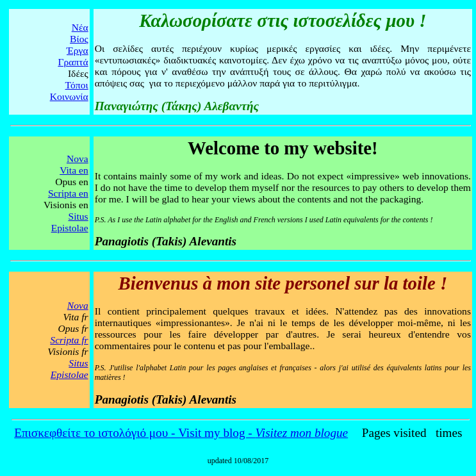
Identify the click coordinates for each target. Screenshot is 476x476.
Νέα (80, 27)
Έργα (78, 50)
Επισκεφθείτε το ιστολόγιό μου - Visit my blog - (181, 433)
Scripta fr (69, 340)
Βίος (79, 39)
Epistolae (70, 228)
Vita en (74, 170)
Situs (78, 216)
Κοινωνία (69, 96)
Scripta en (68, 193)
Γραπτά (73, 62)
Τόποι (77, 85)
